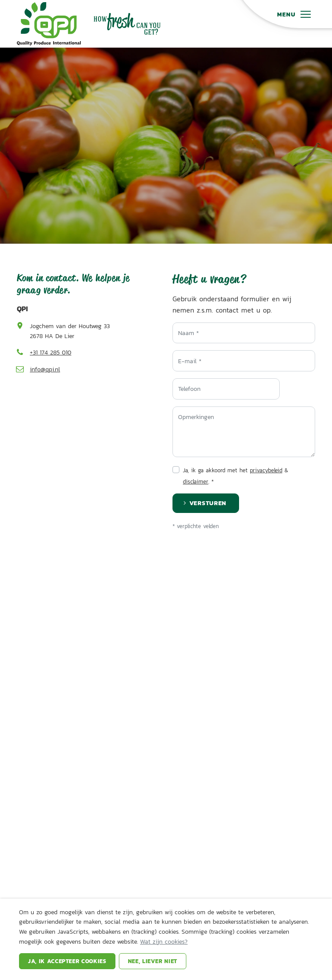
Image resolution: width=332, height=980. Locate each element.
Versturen (208, 503)
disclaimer (196, 482)
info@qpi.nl (45, 369)
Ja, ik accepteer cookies (67, 961)
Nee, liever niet (153, 961)
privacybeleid (266, 470)
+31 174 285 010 (51, 352)
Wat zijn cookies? (164, 941)
